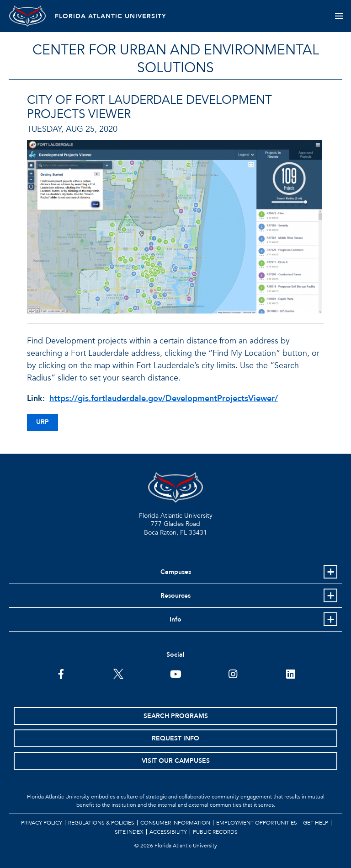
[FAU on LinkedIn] (290, 673)
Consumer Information (175, 823)
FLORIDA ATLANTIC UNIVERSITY (111, 16)
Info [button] (175, 619)
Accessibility (168, 832)
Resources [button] (175, 596)
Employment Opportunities (257, 823)
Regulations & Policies (101, 823)
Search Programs (176, 716)
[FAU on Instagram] (233, 673)
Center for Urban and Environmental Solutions (176, 59)
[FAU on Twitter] (118, 673)
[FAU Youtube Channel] (176, 673)
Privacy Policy (42, 823)
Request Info (175, 738)
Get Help (316, 823)
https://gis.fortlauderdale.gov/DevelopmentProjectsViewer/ (164, 399)
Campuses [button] (176, 572)
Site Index (129, 832)
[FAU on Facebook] (61, 673)
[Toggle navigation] (339, 16)
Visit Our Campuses (176, 761)
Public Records (215, 832)
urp (43, 422)
